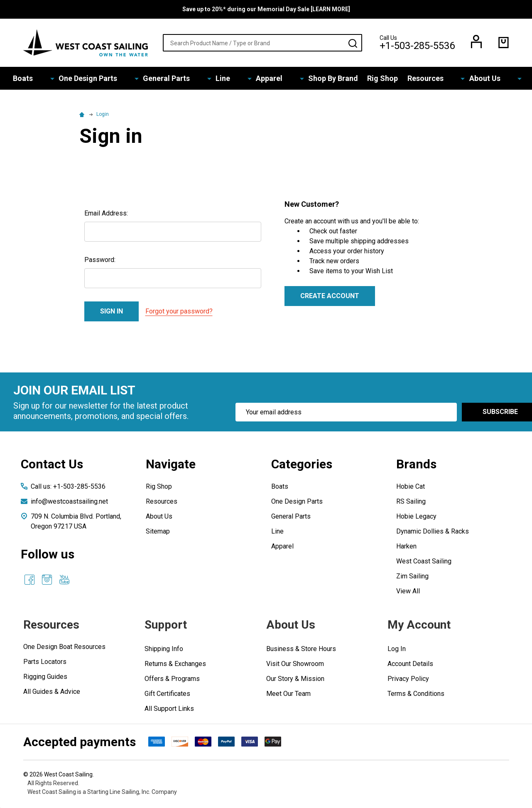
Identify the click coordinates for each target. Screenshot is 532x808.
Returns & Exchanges (175, 665)
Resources (411, 79)
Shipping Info (164, 650)
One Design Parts (119, 79)
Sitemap (158, 533)
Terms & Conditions (416, 695)
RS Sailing (411, 503)
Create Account (330, 297)
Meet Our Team (288, 695)
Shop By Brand (314, 79)
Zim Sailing (412, 578)
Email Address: (106, 215)
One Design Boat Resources (64, 648)
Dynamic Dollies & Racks (433, 533)
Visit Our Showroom (295, 665)
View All (408, 593)
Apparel (263, 79)
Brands (416, 466)
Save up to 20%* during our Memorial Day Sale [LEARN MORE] (266, 9)
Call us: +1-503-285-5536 (68, 488)
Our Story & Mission (295, 680)
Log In (397, 650)
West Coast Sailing (424, 563)
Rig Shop (366, 79)
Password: (100, 261)
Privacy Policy (408, 680)
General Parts (185, 79)
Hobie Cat (411, 488)
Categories (302, 466)
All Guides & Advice (52, 693)
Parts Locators (45, 663)
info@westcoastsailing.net (69, 503)
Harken (406, 548)
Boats (66, 79)
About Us (458, 79)
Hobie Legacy (416, 518)
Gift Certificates (167, 695)
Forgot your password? (179, 313)
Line (229, 79)
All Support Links (169, 710)
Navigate (171, 466)
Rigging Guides (45, 678)
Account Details (410, 665)
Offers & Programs (172, 680)
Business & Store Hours (301, 650)
